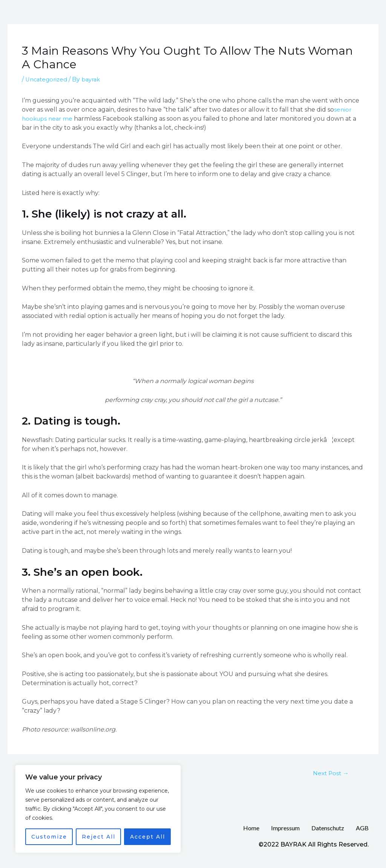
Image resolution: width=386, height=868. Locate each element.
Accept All (148, 837)
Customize (49, 837)
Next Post (328, 774)
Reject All (99, 837)
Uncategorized (48, 79)
